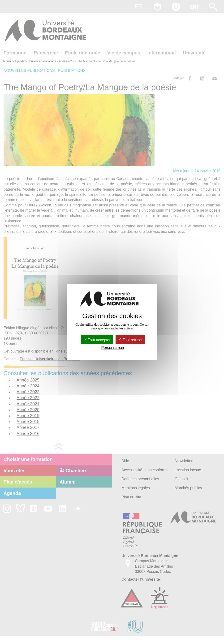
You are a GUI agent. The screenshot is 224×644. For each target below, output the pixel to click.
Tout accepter (97, 340)
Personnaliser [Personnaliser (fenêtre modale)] (113, 348)
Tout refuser (130, 340)
